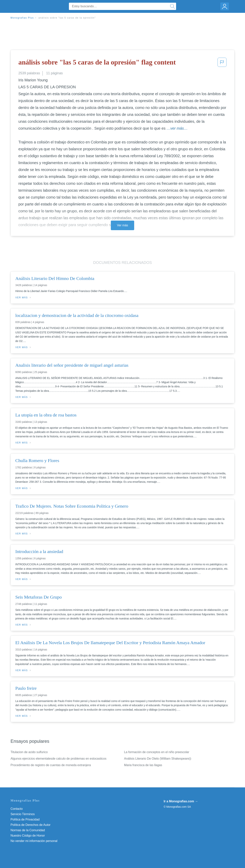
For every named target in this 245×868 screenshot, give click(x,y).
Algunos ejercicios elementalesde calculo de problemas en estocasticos (58, 759)
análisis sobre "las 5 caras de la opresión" (67, 18)
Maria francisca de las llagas (143, 765)
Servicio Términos (23, 814)
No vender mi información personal (34, 841)
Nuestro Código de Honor (28, 836)
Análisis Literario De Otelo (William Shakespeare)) (158, 759)
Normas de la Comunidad (28, 830)
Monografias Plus (22, 18)
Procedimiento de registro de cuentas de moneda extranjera (51, 765)
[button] (222, 63)
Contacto (17, 809)
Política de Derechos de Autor (31, 825)
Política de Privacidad (25, 819)
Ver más (122, 225)
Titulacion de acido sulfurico (29, 752)
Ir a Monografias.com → (181, 801)
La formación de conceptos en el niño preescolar (157, 752)
